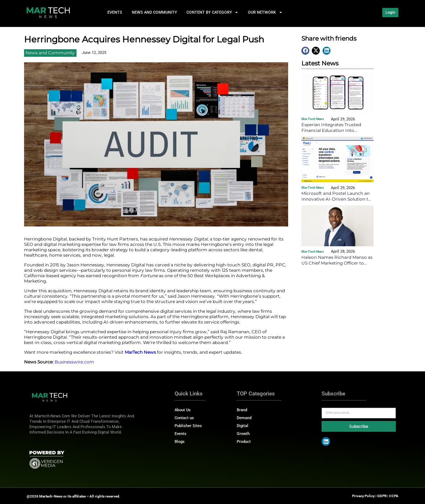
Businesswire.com (74, 362)
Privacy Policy (363, 496)
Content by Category (212, 12)
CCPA (394, 496)
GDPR (382, 496)
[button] (305, 51)
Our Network (265, 12)
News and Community (154, 12)
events (115, 12)
